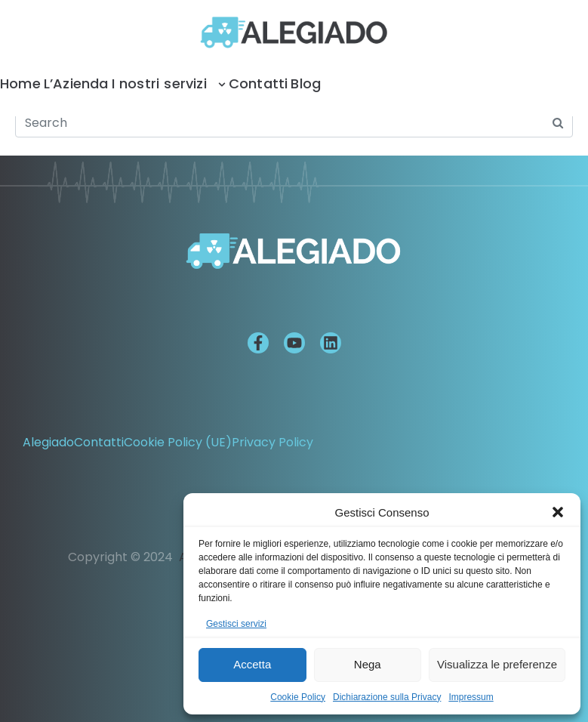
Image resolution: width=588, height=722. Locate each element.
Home (20, 83)
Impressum (471, 697)
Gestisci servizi (236, 624)
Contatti (259, 83)
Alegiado (48, 442)
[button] (558, 512)
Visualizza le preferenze (497, 664)
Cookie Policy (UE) (178, 442)
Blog (306, 83)
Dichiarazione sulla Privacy (387, 697)
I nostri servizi (169, 83)
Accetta (252, 664)
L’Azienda (76, 83)
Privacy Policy (272, 442)
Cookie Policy (298, 697)
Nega (368, 664)
